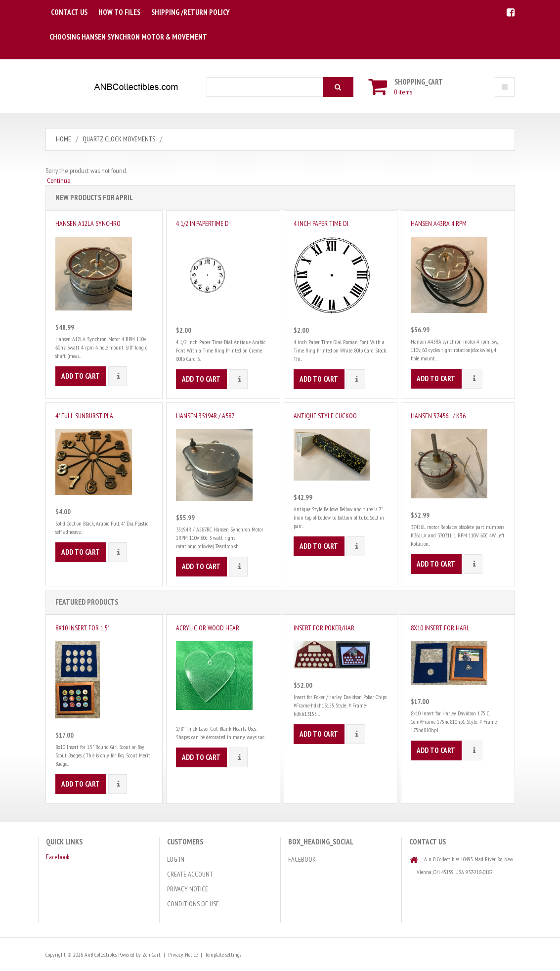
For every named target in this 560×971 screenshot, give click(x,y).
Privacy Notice (188, 889)
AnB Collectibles (101, 954)
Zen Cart (151, 954)
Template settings (223, 954)
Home (64, 139)
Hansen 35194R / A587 (205, 416)
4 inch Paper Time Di (321, 223)
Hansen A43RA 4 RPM (439, 223)
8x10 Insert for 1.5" (82, 628)
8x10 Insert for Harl (440, 628)
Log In (176, 859)
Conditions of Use (193, 904)
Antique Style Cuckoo (325, 416)
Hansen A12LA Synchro (88, 223)
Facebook (58, 857)
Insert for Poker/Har (324, 628)
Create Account (190, 874)
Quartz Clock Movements (119, 139)
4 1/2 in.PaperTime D (202, 223)
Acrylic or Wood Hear (208, 628)
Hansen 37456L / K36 (438, 416)
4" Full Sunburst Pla (84, 416)
